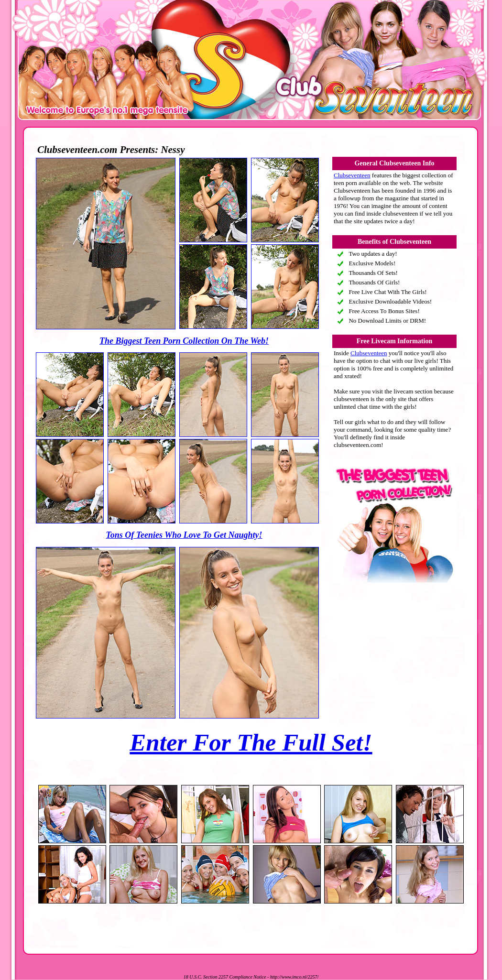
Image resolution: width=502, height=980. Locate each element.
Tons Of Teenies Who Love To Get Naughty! (184, 535)
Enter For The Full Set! (251, 742)
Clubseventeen (352, 175)
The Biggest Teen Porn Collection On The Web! (184, 341)
